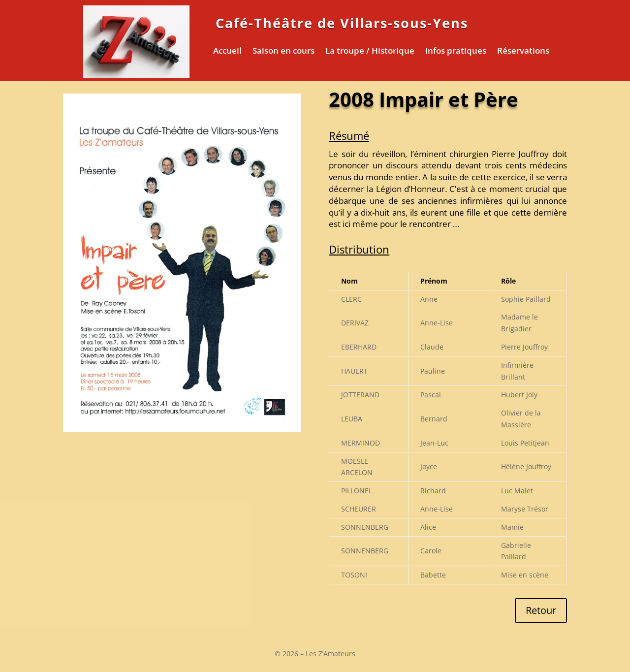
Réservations (523, 52)
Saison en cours (283, 52)
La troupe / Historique (370, 52)
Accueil (227, 52)
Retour (541, 610)
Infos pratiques (456, 52)
